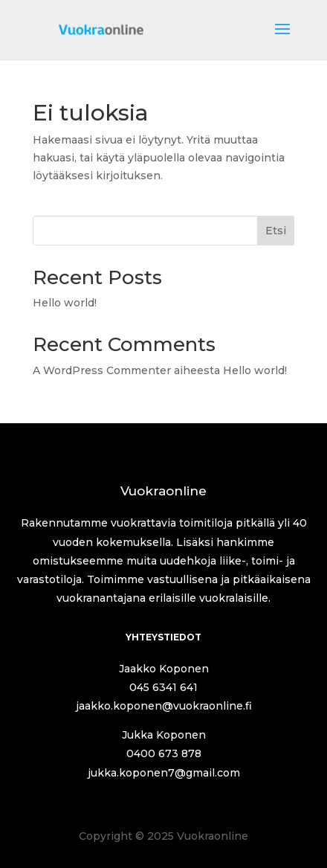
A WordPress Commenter (102, 370)
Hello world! (65, 303)
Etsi (276, 231)
